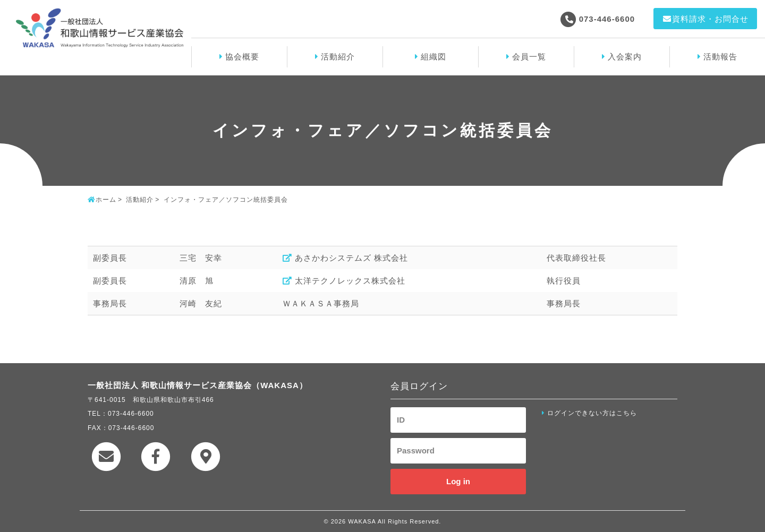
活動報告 (720, 57)
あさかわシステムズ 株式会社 (351, 258)
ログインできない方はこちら (592, 413)
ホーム (106, 200)
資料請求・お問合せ (705, 19)
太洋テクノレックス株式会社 (350, 281)
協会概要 (242, 57)
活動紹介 (338, 57)
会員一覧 (529, 57)
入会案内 (625, 57)
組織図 (433, 57)
